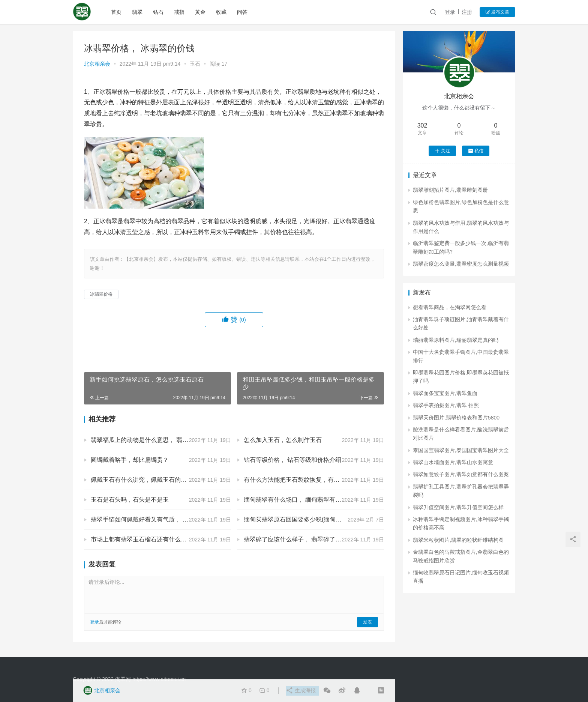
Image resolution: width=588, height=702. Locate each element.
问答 (243, 12)
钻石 (159, 12)
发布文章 (497, 12)
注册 (467, 12)
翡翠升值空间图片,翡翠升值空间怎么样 (458, 507)
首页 (117, 12)
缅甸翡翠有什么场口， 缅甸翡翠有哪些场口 (301, 500)
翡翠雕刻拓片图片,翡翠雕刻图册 (450, 190)
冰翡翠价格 (101, 294)
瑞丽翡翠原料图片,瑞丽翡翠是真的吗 (456, 340)
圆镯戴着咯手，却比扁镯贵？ (130, 460)
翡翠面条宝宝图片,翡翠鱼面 (445, 393)
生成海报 (300, 691)
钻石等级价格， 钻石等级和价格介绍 (292, 460)
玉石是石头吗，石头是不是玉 (130, 500)
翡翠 (138, 12)
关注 (442, 151)
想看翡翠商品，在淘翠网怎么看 (450, 307)
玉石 (195, 64)
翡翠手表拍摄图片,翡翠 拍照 (446, 405)
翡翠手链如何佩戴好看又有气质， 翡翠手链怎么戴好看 (161, 519)
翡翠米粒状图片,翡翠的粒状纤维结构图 (458, 540)
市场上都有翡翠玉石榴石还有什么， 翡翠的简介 (154, 539)
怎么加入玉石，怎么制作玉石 (283, 440)
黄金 (201, 12)
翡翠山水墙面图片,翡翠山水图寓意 (453, 462)
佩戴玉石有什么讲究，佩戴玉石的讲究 (142, 480)
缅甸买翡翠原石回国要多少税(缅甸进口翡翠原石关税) (314, 519)
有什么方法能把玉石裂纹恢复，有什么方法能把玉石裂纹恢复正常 (314, 480)
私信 (476, 151)
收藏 (222, 12)
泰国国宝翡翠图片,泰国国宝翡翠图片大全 (461, 450)
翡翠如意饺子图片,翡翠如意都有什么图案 (461, 474)
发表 (367, 622)
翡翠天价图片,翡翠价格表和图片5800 (456, 418)
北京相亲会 (97, 64)
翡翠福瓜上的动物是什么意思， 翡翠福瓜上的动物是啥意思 (161, 440)
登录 (450, 12)
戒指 (180, 12)
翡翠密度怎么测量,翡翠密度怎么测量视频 (461, 264)
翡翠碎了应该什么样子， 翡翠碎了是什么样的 (304, 539)
